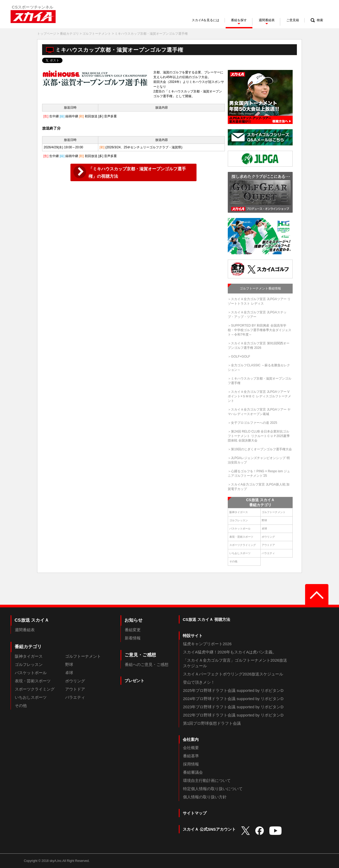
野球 (264, 520)
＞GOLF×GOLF (239, 357)
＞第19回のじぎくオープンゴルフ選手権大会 (260, 449)
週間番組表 (25, 630)
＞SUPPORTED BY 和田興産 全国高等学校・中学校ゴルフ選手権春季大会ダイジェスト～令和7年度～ (260, 330)
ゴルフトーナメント (97, 34)
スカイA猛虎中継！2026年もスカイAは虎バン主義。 (230, 652)
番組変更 (133, 630)
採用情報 (191, 764)
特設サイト (193, 636)
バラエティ (268, 553)
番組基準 (191, 756)
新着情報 (133, 638)
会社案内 (191, 739)
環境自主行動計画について (207, 780)
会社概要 (191, 748)
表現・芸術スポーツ (241, 537)
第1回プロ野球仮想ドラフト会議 (212, 723)
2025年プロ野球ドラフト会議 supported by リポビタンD (233, 690)
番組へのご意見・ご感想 (147, 664)
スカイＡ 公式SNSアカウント (209, 829)
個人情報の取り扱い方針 (205, 797)
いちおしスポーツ (240, 553)
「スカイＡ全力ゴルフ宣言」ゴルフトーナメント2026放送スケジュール (235, 663)
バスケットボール (240, 529)
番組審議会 (193, 772)
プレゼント (134, 681)
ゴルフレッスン (239, 520)
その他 (233, 561)
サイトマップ (195, 813)
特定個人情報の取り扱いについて (213, 789)
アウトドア (268, 545)
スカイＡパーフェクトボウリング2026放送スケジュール (233, 674)
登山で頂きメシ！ (199, 682)
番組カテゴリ (69, 34)
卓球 (264, 529)
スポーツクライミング (243, 545)
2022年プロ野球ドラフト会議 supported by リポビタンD (233, 715)
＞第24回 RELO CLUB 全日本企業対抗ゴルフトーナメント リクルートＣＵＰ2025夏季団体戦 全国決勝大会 (259, 436)
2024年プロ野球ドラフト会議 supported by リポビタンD (233, 699)
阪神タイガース (239, 512)
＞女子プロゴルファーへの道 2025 (252, 423)
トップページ (47, 34)
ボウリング (268, 537)
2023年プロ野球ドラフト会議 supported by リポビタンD (233, 707)
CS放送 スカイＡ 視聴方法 (206, 619)
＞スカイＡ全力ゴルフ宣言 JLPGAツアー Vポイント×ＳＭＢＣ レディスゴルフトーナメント (259, 396)
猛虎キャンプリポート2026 (207, 644)
